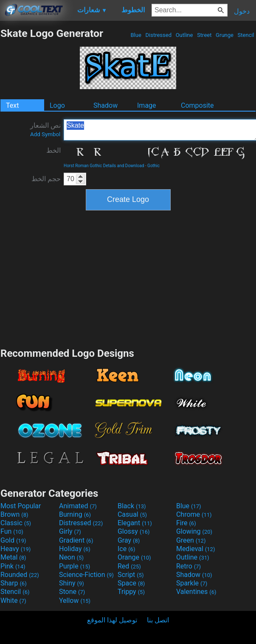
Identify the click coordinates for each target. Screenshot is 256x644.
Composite (197, 105)
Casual (132, 514)
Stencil (246, 35)
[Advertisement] (128, 278)
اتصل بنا (158, 620)
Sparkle (192, 583)
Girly (70, 531)
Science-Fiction (86, 575)
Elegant (135, 523)
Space (131, 583)
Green (191, 540)
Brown (14, 514)
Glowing (194, 531)
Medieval (196, 549)
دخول (242, 11)
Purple (75, 566)
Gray (129, 540)
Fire (186, 523)
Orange (134, 557)
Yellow (75, 601)
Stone (72, 592)
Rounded (20, 575)
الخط (53, 150)
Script (131, 575)
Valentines (196, 592)
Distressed (158, 35)
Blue (136, 35)
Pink (13, 566)
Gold (13, 540)
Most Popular (21, 506)
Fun (12, 531)
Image (147, 105)
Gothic (153, 166)
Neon (71, 557)
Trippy (131, 592)
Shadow (105, 105)
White (13, 601)
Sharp (14, 583)
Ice (126, 549)
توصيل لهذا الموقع (112, 620)
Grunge (225, 35)
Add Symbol (45, 134)
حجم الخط (46, 179)
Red (129, 566)
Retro (188, 566)
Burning (75, 514)
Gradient (76, 540)
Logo (57, 105)
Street (204, 35)
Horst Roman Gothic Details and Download (104, 166)
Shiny (72, 583)
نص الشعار (45, 129)
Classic (16, 523)
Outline (184, 35)
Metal (13, 557)
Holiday (75, 549)
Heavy (15, 549)
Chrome (194, 514)
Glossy (134, 531)
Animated (78, 506)
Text (12, 105)
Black (132, 506)
